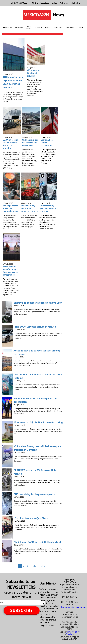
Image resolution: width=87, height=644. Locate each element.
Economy (38, 27)
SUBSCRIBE (22, 610)
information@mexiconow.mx (73, 607)
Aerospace (19, 27)
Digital (41, 3)
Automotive (7, 27)
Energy (48, 27)
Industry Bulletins (60, 3)
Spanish (69, 634)
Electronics (70, 27)
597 (34, 566)
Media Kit (75, 3)
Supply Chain (29, 27)
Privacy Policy (73, 632)
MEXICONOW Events (20, 3)
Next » (41, 566)
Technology (58, 27)
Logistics (81, 27)
